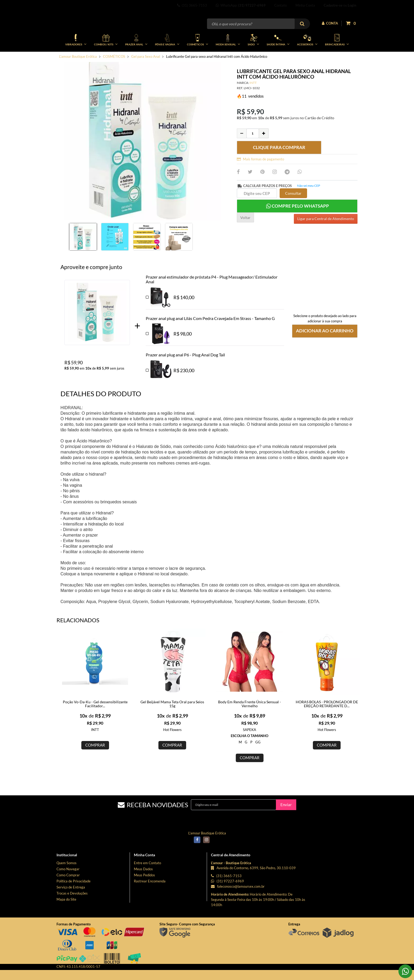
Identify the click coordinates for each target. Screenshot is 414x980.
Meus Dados (143, 887)
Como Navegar (68, 887)
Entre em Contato (147, 881)
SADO (253, 58)
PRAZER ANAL (136, 58)
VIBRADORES (76, 58)
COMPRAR (95, 763)
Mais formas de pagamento (260, 177)
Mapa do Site (66, 917)
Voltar (245, 235)
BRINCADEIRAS (337, 58)
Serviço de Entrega (71, 905)
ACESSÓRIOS (307, 58)
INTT (253, 100)
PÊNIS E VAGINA (167, 58)
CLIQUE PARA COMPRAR (279, 165)
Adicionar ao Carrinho (325, 348)
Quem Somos (67, 881)
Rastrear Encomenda (150, 899)
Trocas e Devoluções (72, 911)
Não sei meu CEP (309, 203)
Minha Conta (305, 5)
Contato (281, 5)
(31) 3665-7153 (192, 5)
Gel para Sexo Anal (146, 74)
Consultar (293, 211)
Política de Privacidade (74, 899)
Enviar (286, 822)
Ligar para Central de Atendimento (326, 235)
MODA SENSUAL (228, 58)
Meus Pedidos (144, 893)
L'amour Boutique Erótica (78, 74)
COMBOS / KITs (106, 58)
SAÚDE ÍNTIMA (278, 58)
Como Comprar (68, 893)
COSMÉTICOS (197, 58)
